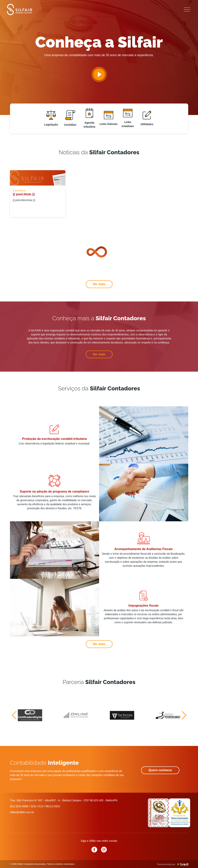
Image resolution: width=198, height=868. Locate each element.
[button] (14, 715)
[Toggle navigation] (187, 10)
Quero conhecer (160, 770)
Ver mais (99, 284)
